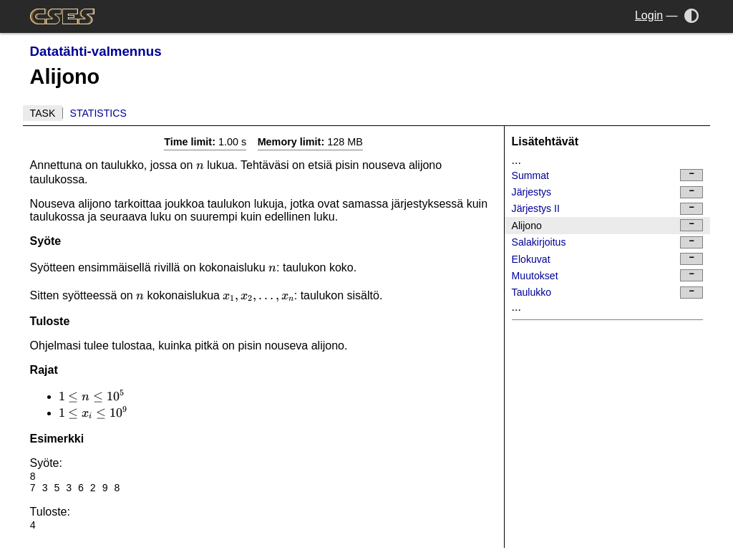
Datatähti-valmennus (96, 51)
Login (649, 15)
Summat (608, 175)
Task (43, 113)
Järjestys (608, 192)
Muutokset (608, 275)
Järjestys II (608, 209)
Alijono (608, 225)
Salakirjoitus (608, 242)
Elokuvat (608, 259)
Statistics (98, 113)
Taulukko (608, 293)
